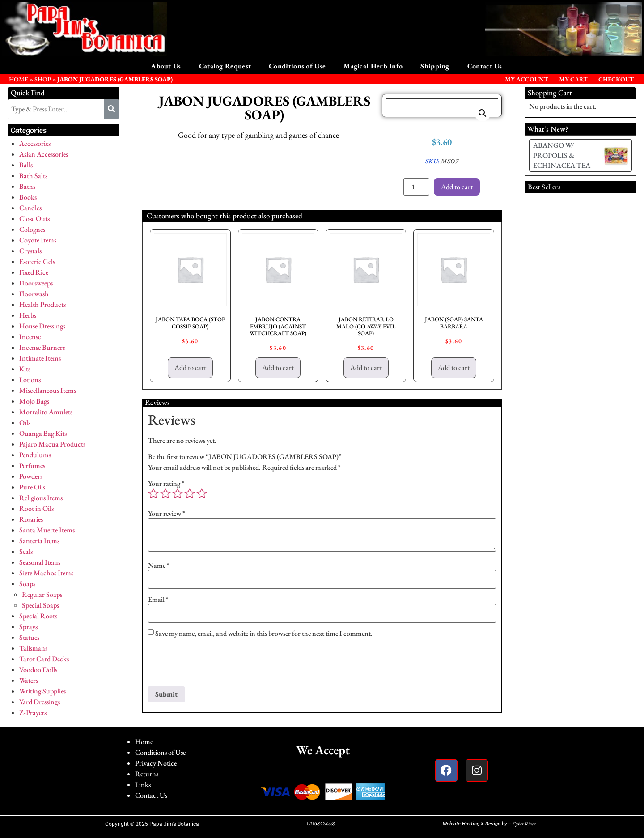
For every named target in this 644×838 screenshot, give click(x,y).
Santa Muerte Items (47, 530)
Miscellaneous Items (48, 390)
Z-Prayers (33, 713)
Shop (43, 79)
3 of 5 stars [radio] (178, 493)
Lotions (30, 380)
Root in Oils (36, 508)
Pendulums (35, 455)
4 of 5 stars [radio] (190, 493)
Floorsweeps (36, 283)
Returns (147, 774)
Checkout (616, 79)
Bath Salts (33, 176)
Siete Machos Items (46, 573)
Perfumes (32, 466)
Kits (25, 369)
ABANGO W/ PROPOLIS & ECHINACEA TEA (562, 155)
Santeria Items (39, 541)
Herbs (28, 315)
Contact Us (485, 66)
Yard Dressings (40, 702)
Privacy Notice (156, 763)
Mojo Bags (34, 401)
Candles (30, 208)
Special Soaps (40, 605)
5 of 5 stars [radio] (202, 493)
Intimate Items (40, 358)
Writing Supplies (42, 691)
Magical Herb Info (373, 66)
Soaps (27, 584)
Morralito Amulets (46, 412)
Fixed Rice (34, 272)
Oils (25, 423)
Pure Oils (32, 487)
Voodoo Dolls (38, 670)
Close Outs (34, 219)
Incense (30, 337)
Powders (31, 476)
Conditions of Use (297, 66)
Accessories (35, 143)
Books (28, 197)
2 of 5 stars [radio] (165, 493)
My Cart (573, 79)
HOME (19, 79)
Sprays (28, 627)
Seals (26, 551)
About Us (166, 66)
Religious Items (41, 498)
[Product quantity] (416, 187)
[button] (483, 113)
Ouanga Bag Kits (43, 433)
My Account (527, 79)
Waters (29, 680)
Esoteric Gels (37, 262)
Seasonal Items (40, 562)
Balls (26, 165)
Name (159, 566)
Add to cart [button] (190, 368)
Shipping (435, 66)
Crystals (30, 251)
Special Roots (38, 616)
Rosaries (31, 519)
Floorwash (34, 294)
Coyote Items (38, 240)
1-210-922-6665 (321, 824)
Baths (27, 186)
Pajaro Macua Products (52, 444)
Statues (29, 637)
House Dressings (42, 326)
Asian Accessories (44, 154)
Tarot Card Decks (44, 659)
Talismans (33, 648)
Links (143, 785)
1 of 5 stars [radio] (153, 493)
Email (158, 600)
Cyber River (524, 824)
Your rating (166, 484)
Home (144, 742)
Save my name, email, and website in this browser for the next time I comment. (264, 634)
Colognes (32, 229)
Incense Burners (42, 347)
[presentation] (216, 664)
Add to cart (457, 187)
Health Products (42, 304)
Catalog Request (225, 66)
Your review (167, 514)
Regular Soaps (42, 594)
